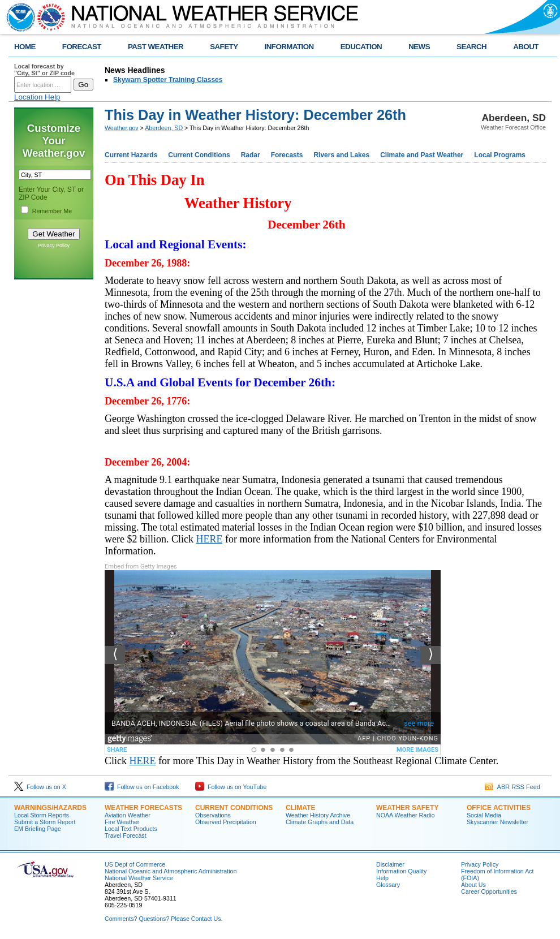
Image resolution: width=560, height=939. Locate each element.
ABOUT (526, 47)
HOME (25, 47)
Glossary (388, 885)
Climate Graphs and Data (320, 822)
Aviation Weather (128, 815)
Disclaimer (390, 864)
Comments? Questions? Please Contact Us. (163, 919)
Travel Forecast (126, 835)
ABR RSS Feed (512, 787)
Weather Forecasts (143, 808)
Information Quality (401, 871)
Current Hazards (131, 155)
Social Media (484, 815)
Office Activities (499, 808)
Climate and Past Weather (422, 155)
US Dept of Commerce (135, 864)
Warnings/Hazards (50, 808)
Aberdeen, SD (164, 128)
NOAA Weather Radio (405, 815)
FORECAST (82, 47)
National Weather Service (139, 878)
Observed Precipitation (226, 822)
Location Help (37, 97)
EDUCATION (361, 47)
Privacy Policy (54, 245)
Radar (251, 155)
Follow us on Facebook (142, 787)
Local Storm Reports (42, 815)
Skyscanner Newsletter (497, 822)
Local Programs (500, 155)
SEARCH (471, 47)
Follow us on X (40, 787)
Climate (300, 808)
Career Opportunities (489, 891)
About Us (473, 885)
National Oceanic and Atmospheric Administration (171, 871)
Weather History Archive (318, 815)
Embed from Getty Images (141, 567)
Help (382, 878)
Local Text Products (131, 829)
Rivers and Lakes (341, 155)
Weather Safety (407, 808)
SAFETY (224, 47)
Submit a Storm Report (45, 822)
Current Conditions (199, 155)
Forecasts (287, 155)
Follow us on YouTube (231, 787)
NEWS (419, 47)
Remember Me (52, 211)
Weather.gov (122, 128)
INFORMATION (289, 47)
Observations (213, 815)
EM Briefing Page (38, 829)
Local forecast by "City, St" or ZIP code (44, 70)
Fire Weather (122, 822)
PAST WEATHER (156, 47)
